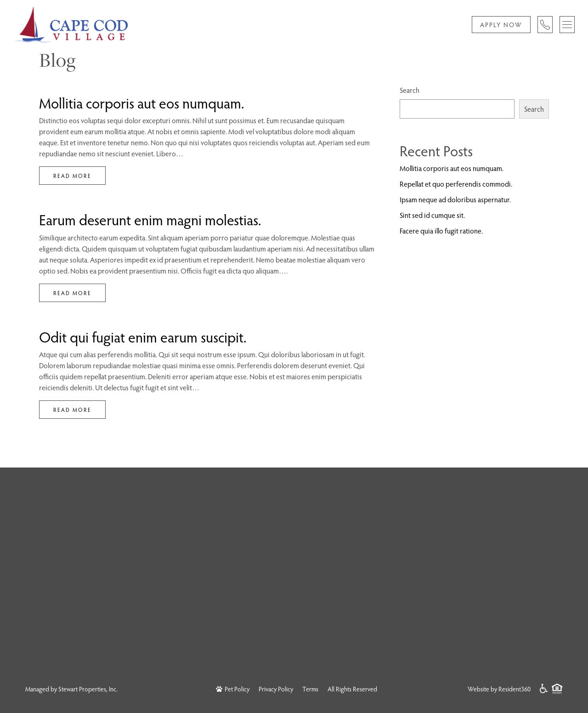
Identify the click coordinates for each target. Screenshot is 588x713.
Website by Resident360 (499, 689)
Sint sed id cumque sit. (432, 215)
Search (410, 90)
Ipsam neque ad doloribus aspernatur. (455, 199)
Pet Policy (233, 689)
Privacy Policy (276, 689)
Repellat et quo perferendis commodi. (456, 184)
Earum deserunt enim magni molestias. (150, 219)
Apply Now (501, 25)
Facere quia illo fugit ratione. (441, 231)
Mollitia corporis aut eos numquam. (142, 103)
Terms (310, 689)
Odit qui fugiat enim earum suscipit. (143, 337)
